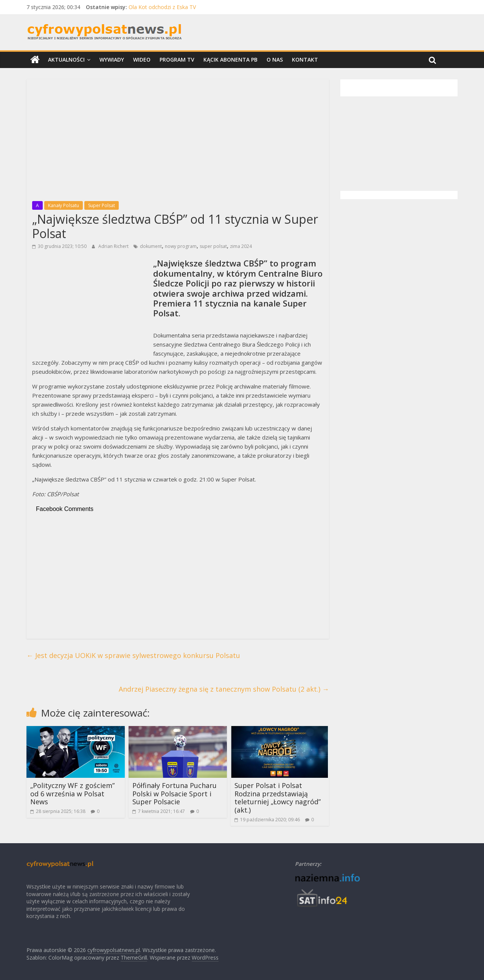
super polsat (213, 246)
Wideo (142, 60)
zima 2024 (241, 246)
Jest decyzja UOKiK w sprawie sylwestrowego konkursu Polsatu (133, 655)
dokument (151, 246)
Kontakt (305, 60)
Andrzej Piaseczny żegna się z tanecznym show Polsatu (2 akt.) (224, 689)
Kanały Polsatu (64, 205)
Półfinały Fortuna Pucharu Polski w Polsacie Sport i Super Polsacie (175, 793)
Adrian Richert (114, 246)
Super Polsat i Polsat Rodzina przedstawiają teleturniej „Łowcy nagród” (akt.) (278, 798)
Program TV (177, 60)
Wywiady (112, 60)
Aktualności (66, 60)
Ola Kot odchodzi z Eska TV (162, 7)
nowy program (181, 246)
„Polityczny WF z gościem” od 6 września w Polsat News (72, 793)
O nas (275, 60)
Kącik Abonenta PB (230, 60)
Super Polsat (102, 205)
